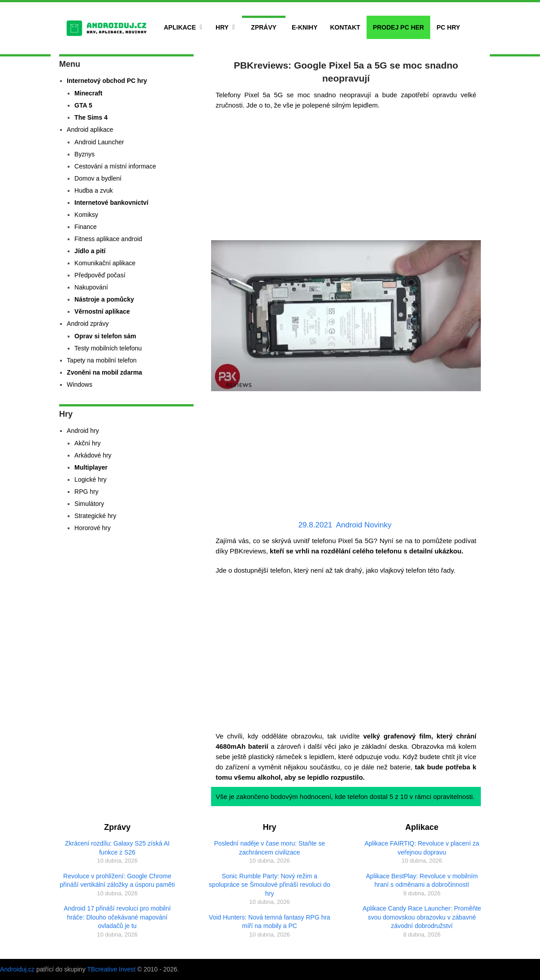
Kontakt (345, 27)
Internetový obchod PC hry (107, 81)
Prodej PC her (398, 27)
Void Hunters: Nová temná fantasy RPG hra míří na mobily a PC (270, 922)
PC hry (448, 27)
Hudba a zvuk (94, 190)
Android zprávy (88, 324)
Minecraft (88, 93)
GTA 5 (83, 105)
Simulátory (89, 504)
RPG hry (86, 492)
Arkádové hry (93, 455)
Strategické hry (95, 516)
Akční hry (87, 443)
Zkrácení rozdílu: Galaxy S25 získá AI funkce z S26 (117, 848)
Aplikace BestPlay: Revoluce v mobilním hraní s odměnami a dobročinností (422, 881)
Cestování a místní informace (115, 166)
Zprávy (264, 27)
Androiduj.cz (17, 969)
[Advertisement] (346, 177)
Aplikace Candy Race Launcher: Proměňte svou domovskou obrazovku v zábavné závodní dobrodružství (422, 917)
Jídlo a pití (90, 251)
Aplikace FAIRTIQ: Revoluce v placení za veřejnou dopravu (422, 848)
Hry (222, 27)
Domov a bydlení (98, 178)
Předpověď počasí (100, 275)
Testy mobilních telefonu (108, 348)
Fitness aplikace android (108, 239)
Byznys (84, 154)
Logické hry (91, 479)
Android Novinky (364, 525)
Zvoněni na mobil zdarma (104, 372)
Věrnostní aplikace (102, 311)
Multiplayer (91, 467)
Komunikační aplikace (105, 263)
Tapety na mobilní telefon (102, 360)
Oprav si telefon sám (105, 336)
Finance (86, 227)
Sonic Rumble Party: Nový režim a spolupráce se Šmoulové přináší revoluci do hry (270, 885)
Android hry (83, 431)
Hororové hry (93, 528)
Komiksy (86, 215)
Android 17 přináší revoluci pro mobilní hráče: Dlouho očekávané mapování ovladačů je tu (117, 917)
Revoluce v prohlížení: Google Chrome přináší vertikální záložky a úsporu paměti (117, 881)
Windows (80, 384)
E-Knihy (305, 27)
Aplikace (180, 27)
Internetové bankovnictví (111, 203)
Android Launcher (99, 142)
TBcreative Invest (111, 969)
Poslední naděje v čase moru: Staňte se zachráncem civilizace (270, 848)
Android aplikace (90, 130)
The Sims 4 (91, 117)
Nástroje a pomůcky (104, 299)
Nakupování (91, 287)
